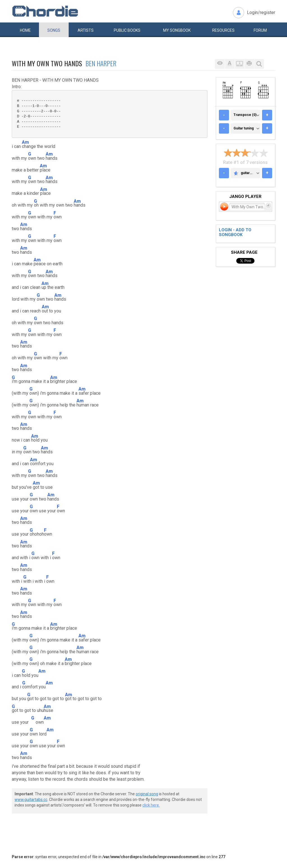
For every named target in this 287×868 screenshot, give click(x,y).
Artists (86, 30)
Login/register (261, 12)
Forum (260, 30)
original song (147, 794)
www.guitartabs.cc (31, 800)
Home (25, 30)
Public (127, 30)
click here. (151, 805)
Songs (54, 30)
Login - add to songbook (235, 232)
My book (177, 30)
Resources (223, 30)
